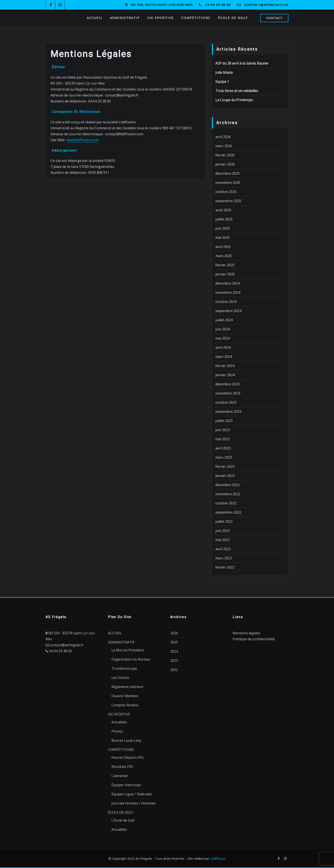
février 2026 (225, 155)
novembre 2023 (228, 393)
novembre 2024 (228, 292)
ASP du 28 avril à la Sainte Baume (242, 63)
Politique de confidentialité (254, 639)
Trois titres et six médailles (237, 91)
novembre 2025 (228, 183)
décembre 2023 (227, 384)
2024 (174, 651)
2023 (174, 661)
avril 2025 (223, 247)
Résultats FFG (122, 767)
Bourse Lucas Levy (126, 740)
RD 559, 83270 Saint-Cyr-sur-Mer (162, 5)
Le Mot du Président (128, 650)
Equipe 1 (222, 82)
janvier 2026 (225, 164)
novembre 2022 (228, 494)
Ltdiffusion (218, 858)
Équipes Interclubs (126, 785)
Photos (117, 731)
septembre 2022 (228, 512)
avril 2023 (223, 448)
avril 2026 (223, 137)
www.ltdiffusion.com (83, 140)
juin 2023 (223, 430)
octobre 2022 (226, 503)
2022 (174, 670)
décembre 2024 (227, 283)
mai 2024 (222, 338)
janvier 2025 (225, 274)
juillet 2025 (224, 219)
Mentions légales (246, 633)
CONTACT (274, 18)
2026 (174, 633)
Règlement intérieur (127, 687)
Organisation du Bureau (131, 659)
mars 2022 (224, 558)
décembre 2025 (227, 173)
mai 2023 (222, 439)
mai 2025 (222, 238)
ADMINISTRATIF (125, 18)
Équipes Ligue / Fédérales (132, 794)
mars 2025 (224, 256)
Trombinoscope (124, 668)
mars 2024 (224, 357)
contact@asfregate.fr (266, 5)
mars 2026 (224, 146)
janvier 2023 (225, 476)
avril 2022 (223, 549)
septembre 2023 (228, 412)
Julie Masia (224, 72)
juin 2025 (223, 228)
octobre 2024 (226, 302)
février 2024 (225, 366)
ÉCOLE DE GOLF (233, 18)
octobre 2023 (226, 402)
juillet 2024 (224, 320)
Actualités (119, 722)
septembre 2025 (228, 201)
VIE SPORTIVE (160, 18)
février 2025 (225, 265)
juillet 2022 (224, 521)
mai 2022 (222, 540)
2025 (174, 642)
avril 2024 (223, 347)
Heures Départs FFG (127, 757)
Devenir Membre (125, 696)
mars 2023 (224, 457)
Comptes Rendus (125, 705)
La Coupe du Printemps (234, 100)
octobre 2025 (226, 192)
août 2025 (223, 210)
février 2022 (225, 567)
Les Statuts (120, 678)
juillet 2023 (224, 421)
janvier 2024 (225, 375)
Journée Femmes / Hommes (133, 803)
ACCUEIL (95, 18)
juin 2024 (223, 329)
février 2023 (225, 466)
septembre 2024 (228, 311)
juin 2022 (223, 531)
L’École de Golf (123, 820)
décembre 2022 (227, 485)
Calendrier (120, 776)
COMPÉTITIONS (196, 18)
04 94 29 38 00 (218, 5)
